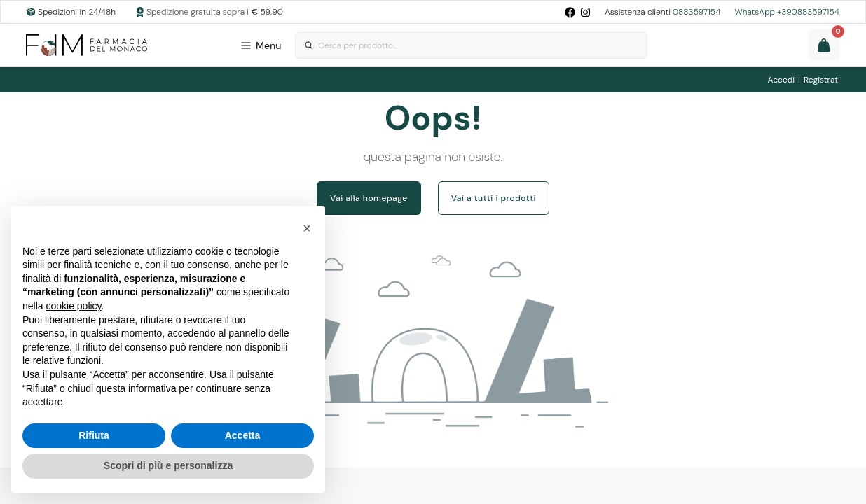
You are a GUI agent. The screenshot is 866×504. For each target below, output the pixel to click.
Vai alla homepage (369, 198)
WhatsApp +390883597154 (787, 12)
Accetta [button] (243, 435)
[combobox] (471, 46)
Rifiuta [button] (94, 435)
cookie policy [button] (73, 306)
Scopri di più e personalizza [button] (168, 465)
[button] (307, 228)
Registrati (822, 80)
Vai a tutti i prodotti (494, 198)
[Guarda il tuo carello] (824, 45)
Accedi (782, 80)
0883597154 (696, 12)
